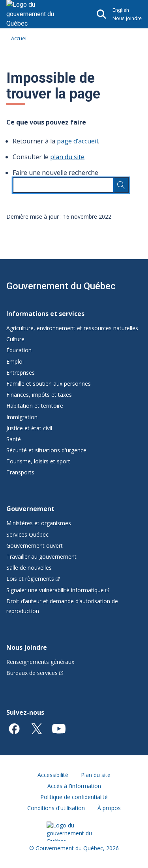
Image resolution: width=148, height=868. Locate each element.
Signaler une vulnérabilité (58, 590)
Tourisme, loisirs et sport (38, 461)
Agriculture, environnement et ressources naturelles (72, 328)
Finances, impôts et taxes (39, 395)
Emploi (15, 362)
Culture (15, 339)
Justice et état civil (29, 428)
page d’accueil (77, 141)
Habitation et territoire (35, 406)
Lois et (33, 579)
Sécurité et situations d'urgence (46, 450)
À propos (109, 808)
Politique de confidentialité (74, 797)
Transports (20, 472)
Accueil (19, 38)
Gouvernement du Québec (61, 286)
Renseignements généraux (40, 662)
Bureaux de (35, 673)
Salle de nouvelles (29, 568)
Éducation (19, 350)
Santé (14, 439)
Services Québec (27, 534)
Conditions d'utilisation (56, 808)
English (121, 10)
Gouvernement (30, 509)
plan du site (67, 157)
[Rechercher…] (121, 185)
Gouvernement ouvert (35, 546)
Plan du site (96, 775)
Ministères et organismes (39, 523)
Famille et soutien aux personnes (49, 384)
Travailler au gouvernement (41, 557)
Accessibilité (53, 775)
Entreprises (21, 373)
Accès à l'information (74, 786)
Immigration (22, 417)
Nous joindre (127, 18)
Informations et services (45, 314)
